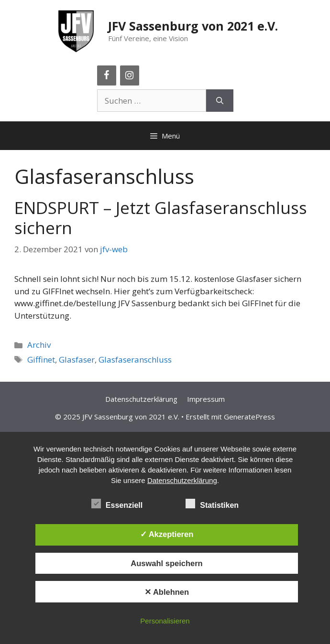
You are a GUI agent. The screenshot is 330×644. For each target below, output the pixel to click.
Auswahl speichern (166, 563)
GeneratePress (249, 417)
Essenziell (117, 504)
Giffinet (41, 360)
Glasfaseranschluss (135, 360)
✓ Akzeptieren (167, 534)
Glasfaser (77, 360)
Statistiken (212, 504)
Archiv (39, 345)
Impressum (206, 399)
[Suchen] (220, 101)
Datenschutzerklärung (141, 399)
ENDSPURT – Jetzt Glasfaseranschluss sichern (161, 218)
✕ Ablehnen (167, 592)
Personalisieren (165, 621)
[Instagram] (130, 75)
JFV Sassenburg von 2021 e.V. (193, 26)
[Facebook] (107, 75)
